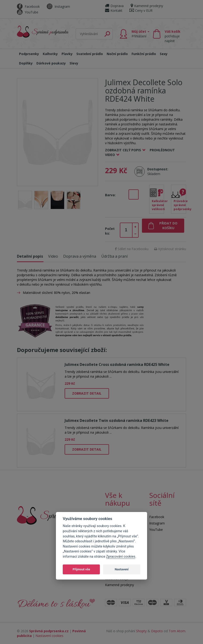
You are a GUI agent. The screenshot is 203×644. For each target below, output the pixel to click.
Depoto (157, 631)
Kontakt (114, 10)
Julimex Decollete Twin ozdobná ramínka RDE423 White (117, 420)
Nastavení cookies (49, 636)
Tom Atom (177, 631)
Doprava (114, 6)
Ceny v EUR (141, 10)
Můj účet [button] (141, 34)
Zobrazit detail (87, 393)
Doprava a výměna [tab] (80, 256)
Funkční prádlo (144, 54)
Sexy (164, 54)
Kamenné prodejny (147, 6)
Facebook (28, 6)
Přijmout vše (81, 569)
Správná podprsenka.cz (49, 631)
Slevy (74, 63)
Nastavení (122, 569)
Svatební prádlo (90, 54)
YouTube (28, 12)
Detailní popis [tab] (30, 256)
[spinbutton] (126, 230)
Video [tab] (53, 256)
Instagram (58, 6)
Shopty (141, 631)
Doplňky (26, 63)
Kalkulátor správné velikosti (158, 205)
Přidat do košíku (168, 226)
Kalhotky (50, 54)
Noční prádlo (117, 54)
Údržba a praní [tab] (114, 256)
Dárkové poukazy (51, 63)
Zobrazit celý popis (123, 150)
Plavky (67, 54)
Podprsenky (29, 54)
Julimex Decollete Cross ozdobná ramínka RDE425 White (117, 364)
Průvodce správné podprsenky (180, 205)
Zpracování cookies (121, 557)
